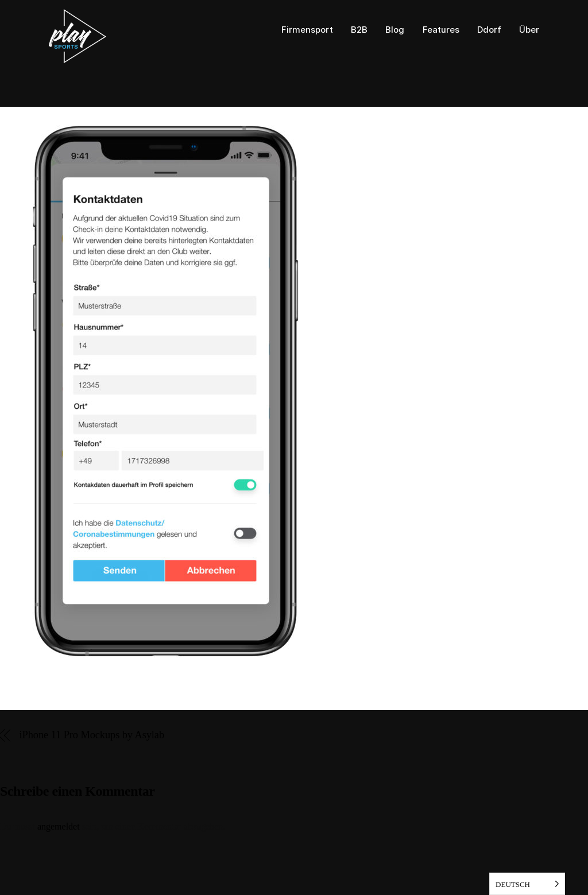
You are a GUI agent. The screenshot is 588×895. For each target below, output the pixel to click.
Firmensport (307, 30)
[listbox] (527, 884)
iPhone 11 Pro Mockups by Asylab (92, 735)
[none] (527, 884)
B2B (359, 30)
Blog (395, 30)
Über (529, 30)
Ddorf (489, 30)
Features (441, 30)
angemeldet (59, 826)
